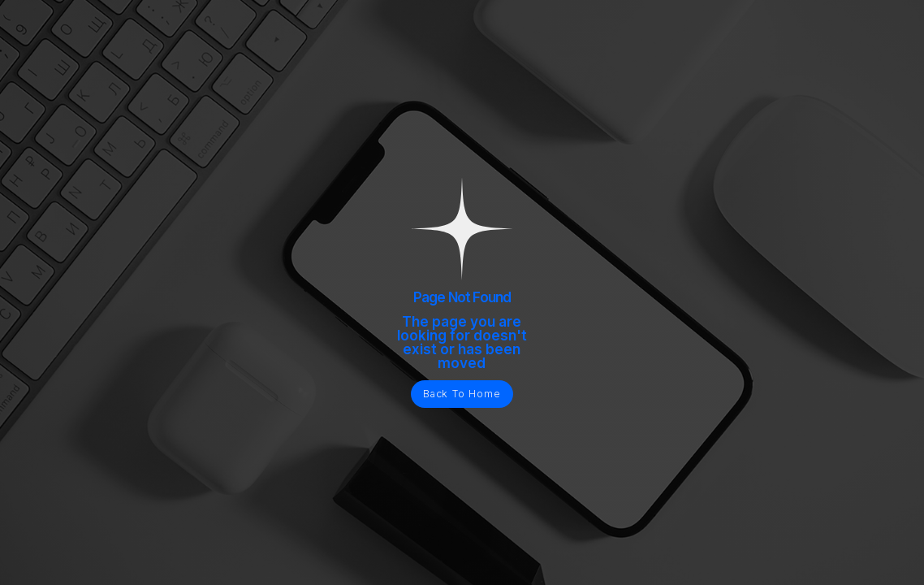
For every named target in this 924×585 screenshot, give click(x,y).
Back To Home (462, 394)
